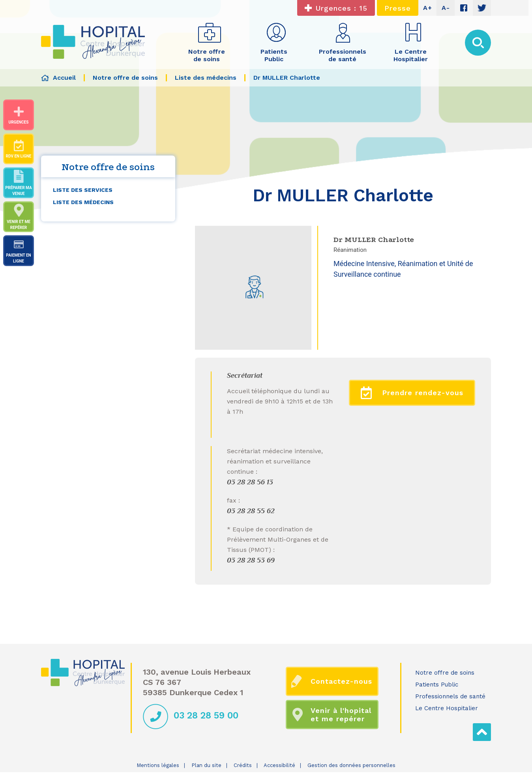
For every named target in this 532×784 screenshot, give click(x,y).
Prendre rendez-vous (412, 393)
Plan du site (206, 765)
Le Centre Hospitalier (447, 708)
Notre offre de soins (445, 673)
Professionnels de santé (450, 696)
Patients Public (437, 685)
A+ (428, 8)
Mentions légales (158, 765)
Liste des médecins (83, 202)
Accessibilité (279, 765)
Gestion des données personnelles (351, 765)
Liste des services (83, 190)
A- (446, 8)
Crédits (243, 765)
